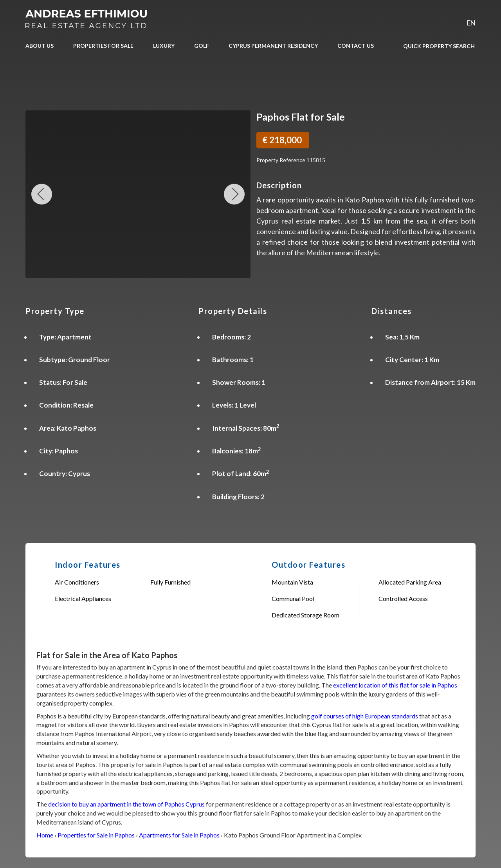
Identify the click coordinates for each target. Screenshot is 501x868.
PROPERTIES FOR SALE (103, 46)
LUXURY (164, 46)
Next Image (234, 194)
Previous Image (42, 194)
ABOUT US (40, 46)
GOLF (202, 46)
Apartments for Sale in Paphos (179, 835)
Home (45, 835)
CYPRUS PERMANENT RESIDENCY (273, 46)
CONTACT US (356, 46)
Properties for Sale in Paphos (96, 835)
